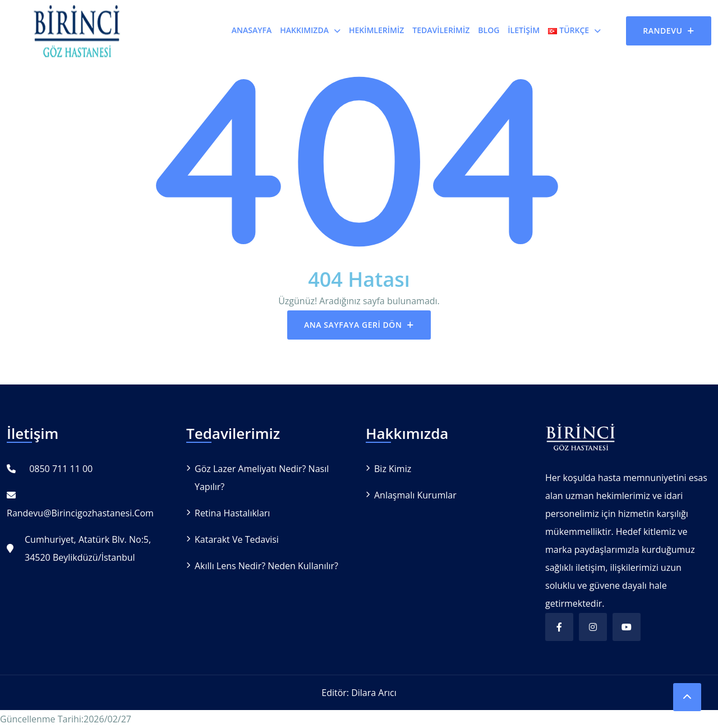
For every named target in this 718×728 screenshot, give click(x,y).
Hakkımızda (304, 30)
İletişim (524, 30)
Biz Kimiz (393, 469)
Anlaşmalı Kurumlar (415, 495)
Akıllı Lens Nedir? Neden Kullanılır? (266, 566)
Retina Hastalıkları (232, 513)
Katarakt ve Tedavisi (237, 539)
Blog (489, 30)
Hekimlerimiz (376, 30)
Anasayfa (252, 30)
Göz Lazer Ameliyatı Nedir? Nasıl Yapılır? (262, 478)
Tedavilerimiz (441, 30)
